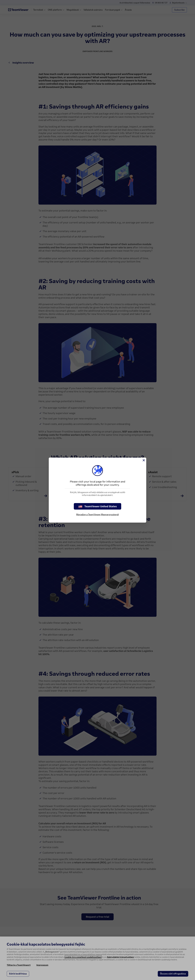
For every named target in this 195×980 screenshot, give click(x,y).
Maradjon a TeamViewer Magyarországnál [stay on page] (97, 514)
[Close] (144, 460)
